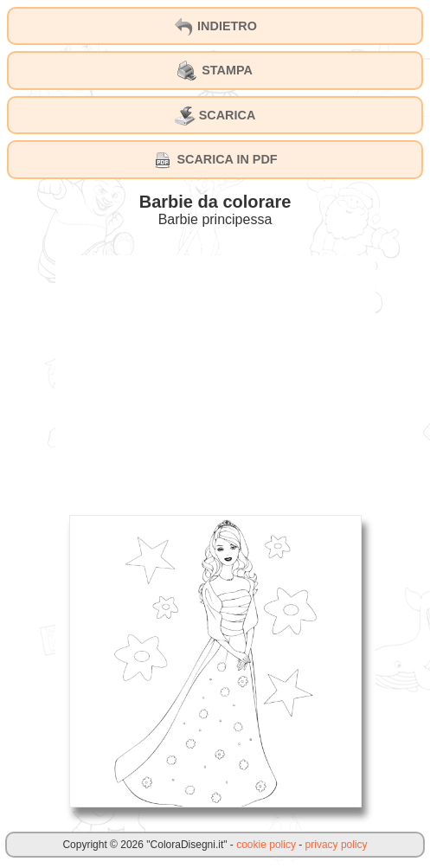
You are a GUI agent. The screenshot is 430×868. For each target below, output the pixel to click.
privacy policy (337, 845)
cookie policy (266, 845)
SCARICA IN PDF (215, 160)
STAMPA (215, 71)
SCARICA (215, 116)
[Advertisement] (215, 376)
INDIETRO (215, 27)
